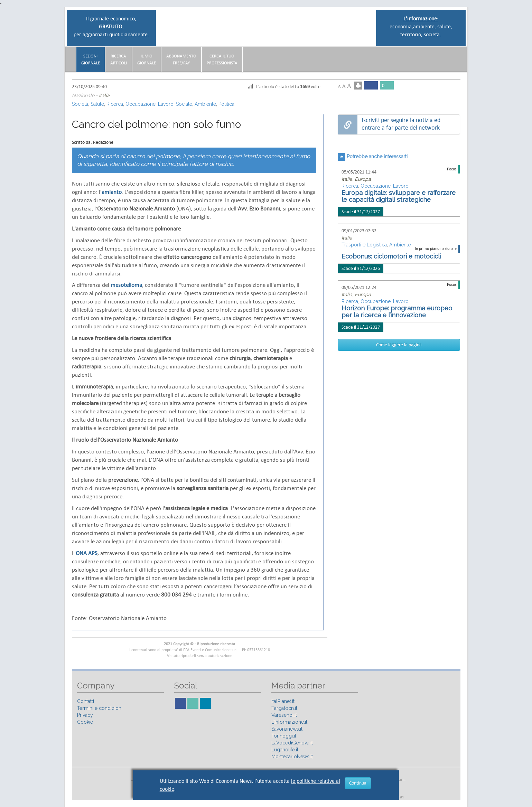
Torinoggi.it (284, 736)
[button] (458, 57)
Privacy (85, 715)
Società (80, 104)
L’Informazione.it (289, 722)
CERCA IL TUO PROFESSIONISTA (222, 59)
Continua (358, 783)
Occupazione (141, 104)
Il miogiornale (147, 59)
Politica (226, 104)
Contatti (86, 701)
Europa (363, 179)
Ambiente (205, 104)
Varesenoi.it (284, 715)
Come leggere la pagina (399, 345)
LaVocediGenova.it (292, 743)
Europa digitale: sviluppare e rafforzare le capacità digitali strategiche (399, 196)
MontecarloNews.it (292, 757)
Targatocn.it (284, 708)
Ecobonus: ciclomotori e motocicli (391, 256)
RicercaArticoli (119, 59)
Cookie (85, 722)
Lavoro (166, 104)
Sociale (184, 104)
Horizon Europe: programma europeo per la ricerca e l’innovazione (397, 312)
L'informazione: (421, 18)
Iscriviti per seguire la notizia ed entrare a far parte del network (401, 124)
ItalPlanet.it (283, 701)
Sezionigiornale (91, 59)
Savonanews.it (287, 729)
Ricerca (115, 104)
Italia (104, 95)
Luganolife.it (285, 750)
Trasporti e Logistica (364, 245)
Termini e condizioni (100, 708)
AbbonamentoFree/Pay (181, 59)
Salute (97, 104)
